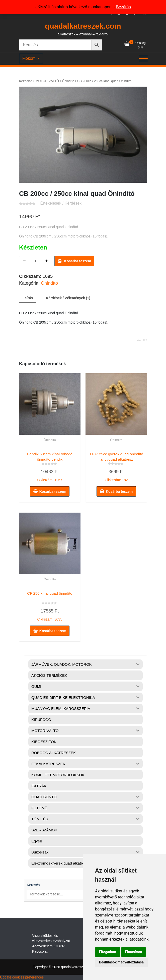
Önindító (68, 81)
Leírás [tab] (28, 298)
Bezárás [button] (123, 7)
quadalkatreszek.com (83, 26)
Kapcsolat (40, 951)
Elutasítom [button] (134, 952)
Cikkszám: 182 (116, 466)
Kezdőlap (26, 81)
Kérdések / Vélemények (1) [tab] (68, 298)
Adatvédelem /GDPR (48, 946)
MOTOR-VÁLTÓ (47, 81)
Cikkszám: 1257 (50, 466)
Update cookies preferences (22, 977)
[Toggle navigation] (143, 58)
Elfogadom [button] (108, 952)
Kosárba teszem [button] (53, 492)
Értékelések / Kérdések (61, 203)
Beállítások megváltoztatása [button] (121, 962)
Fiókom (29, 58)
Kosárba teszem (78, 261)
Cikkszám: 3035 (50, 605)
